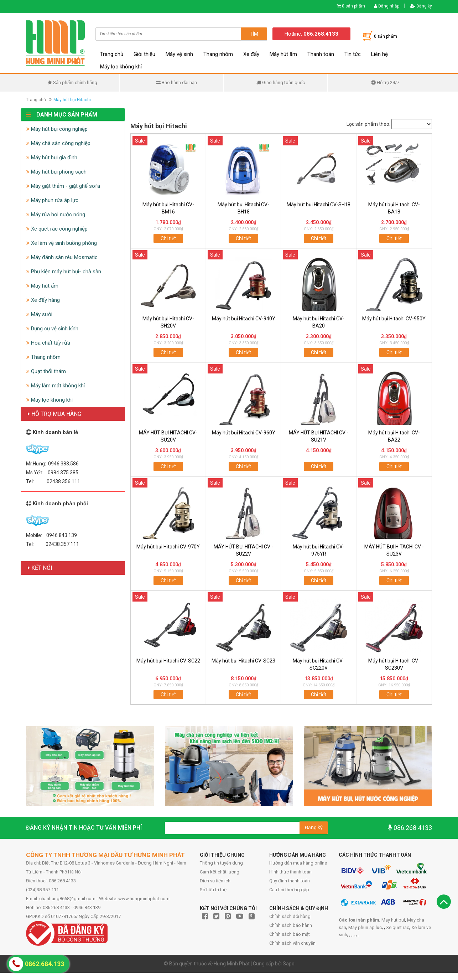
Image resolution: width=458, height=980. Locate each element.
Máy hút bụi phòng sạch (56, 172)
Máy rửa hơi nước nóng (56, 215)
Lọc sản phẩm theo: (368, 124)
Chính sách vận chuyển (292, 943)
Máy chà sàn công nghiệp (58, 143)
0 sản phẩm (353, 6)
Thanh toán (321, 54)
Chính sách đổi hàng (290, 916)
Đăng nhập (387, 6)
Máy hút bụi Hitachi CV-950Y (394, 319)
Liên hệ (379, 54)
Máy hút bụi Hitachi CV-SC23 (243, 661)
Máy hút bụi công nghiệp (57, 129)
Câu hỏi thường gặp (289, 890)
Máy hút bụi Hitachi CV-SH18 (319, 205)
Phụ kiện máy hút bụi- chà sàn (64, 272)
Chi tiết (168, 238)
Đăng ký (421, 6)
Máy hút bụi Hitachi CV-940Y (244, 319)
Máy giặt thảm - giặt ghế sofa (63, 186)
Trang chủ (112, 54)
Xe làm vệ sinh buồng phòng (62, 243)
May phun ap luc (365, 927)
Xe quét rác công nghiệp (57, 229)
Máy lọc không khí (121, 67)
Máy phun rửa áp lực (52, 200)
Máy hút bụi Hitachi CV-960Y (244, 433)
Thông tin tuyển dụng (221, 863)
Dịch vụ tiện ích (215, 881)
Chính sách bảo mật (290, 934)
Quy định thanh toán (290, 881)
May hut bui (393, 920)
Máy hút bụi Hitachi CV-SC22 (168, 661)
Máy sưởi (39, 314)
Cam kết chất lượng (220, 872)
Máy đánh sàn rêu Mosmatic (62, 257)
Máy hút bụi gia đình (52, 158)
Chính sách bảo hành (291, 925)
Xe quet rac (398, 927)
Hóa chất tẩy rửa (48, 343)
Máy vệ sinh (179, 54)
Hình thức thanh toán (290, 872)
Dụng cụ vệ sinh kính (52, 329)
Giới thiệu (144, 54)
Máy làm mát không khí (56, 386)
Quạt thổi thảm (46, 371)
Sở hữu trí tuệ (213, 890)
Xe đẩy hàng (43, 300)
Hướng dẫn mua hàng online (298, 863)
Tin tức (353, 54)
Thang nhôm (218, 54)
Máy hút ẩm (283, 54)
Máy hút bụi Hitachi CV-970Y (168, 547)
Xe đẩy (251, 54)
